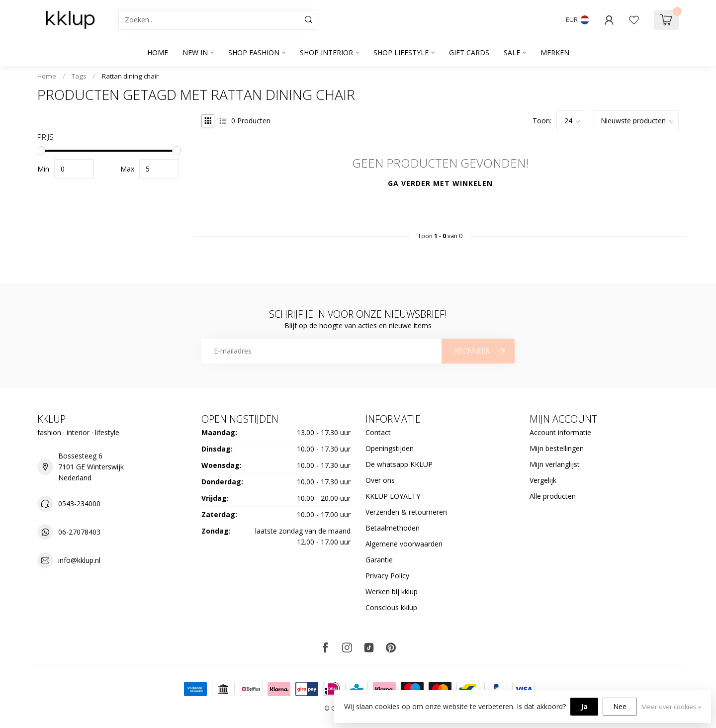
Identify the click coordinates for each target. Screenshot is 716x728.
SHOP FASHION (254, 52)
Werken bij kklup (392, 591)
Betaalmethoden (393, 528)
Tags (79, 76)
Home (158, 52)
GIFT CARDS (469, 52)
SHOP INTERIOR (326, 52)
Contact (378, 432)
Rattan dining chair (130, 76)
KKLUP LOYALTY (393, 496)
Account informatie (560, 432)
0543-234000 (79, 503)
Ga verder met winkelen (440, 183)
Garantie (379, 560)
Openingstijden (390, 448)
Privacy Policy (387, 576)
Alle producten (553, 496)
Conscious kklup (391, 607)
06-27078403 (79, 532)
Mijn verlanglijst (555, 464)
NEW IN (195, 52)
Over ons (380, 480)
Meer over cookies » (671, 707)
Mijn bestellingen (557, 448)
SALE (512, 52)
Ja (584, 706)
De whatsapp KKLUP (399, 464)
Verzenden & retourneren (406, 512)
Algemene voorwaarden (404, 544)
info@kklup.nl (79, 560)
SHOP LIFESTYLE (401, 52)
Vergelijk (543, 480)
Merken (555, 52)
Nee (620, 706)
